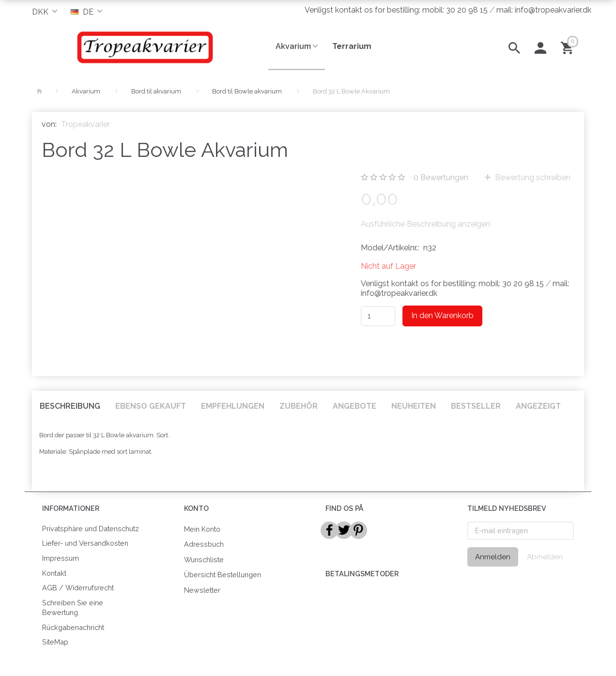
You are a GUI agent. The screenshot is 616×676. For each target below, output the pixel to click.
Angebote (354, 406)
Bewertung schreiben (532, 177)
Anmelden (493, 557)
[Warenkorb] (569, 47)
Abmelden (545, 557)
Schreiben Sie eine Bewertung (73, 608)
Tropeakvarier (85, 124)
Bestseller (476, 406)
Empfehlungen (233, 406)
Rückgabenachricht (73, 627)
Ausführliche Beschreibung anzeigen (425, 224)
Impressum (61, 558)
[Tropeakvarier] (143, 47)
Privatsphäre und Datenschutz (91, 529)
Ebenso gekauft (151, 406)
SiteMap (55, 642)
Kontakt (54, 573)
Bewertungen (441, 177)
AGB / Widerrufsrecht (78, 588)
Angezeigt (538, 406)
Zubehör (299, 406)
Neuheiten (414, 406)
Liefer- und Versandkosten (85, 543)
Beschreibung (70, 406)
